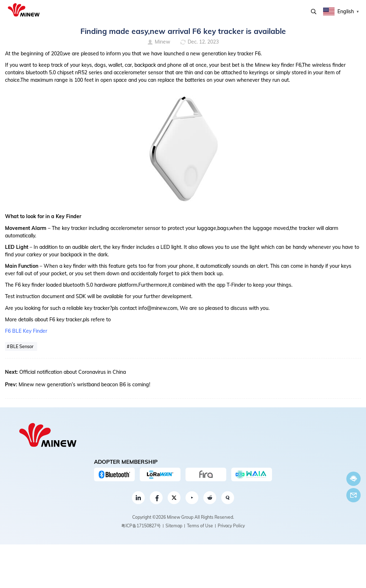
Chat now (353, 479)
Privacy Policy (231, 526)
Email (353, 495)
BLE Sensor (22, 346)
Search (314, 12)
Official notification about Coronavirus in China (73, 372)
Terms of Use (200, 526)
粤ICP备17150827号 (141, 526)
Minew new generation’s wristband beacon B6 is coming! (84, 385)
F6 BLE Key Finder (26, 331)
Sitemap (174, 526)
